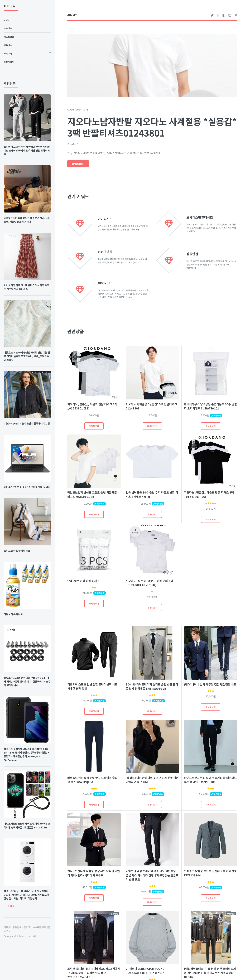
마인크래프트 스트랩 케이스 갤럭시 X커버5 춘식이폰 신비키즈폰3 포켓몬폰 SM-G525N (27, 825)
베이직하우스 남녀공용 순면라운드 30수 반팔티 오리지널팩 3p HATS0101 (210, 406)
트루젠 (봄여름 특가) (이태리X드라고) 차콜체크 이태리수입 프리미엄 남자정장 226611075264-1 (94, 973)
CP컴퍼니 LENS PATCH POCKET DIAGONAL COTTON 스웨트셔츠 (146, 971)
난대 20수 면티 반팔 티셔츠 (83, 581)
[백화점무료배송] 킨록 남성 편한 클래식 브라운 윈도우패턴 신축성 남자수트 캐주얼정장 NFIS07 (210, 973)
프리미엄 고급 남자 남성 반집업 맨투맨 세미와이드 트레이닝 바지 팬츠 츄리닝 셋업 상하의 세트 (27, 150)
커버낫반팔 (105, 252)
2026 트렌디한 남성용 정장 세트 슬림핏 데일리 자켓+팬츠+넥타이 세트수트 (94, 873)
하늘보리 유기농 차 (13, 614)
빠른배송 (8, 45)
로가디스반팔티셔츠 (200, 217)
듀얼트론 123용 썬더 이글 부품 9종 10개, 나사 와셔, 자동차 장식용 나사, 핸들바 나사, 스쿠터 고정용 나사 (27, 681)
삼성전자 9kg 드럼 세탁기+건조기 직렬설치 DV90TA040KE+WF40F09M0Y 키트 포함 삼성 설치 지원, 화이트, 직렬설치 (26, 895)
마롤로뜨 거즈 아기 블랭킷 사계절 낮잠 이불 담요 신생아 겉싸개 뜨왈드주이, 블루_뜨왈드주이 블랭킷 (27, 356)
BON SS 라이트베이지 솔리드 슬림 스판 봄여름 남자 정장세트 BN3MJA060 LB (152, 686)
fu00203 (104, 283)
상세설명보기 (78, 164)
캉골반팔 (192, 254)
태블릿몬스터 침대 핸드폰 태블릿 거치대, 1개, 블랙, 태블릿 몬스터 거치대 (27, 220)
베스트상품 (9, 37)
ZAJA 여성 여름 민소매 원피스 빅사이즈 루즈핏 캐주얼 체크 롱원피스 (26, 287)
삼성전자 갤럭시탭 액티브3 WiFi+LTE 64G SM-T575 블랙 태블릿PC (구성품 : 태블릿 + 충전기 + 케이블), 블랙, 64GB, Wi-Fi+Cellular (27, 754)
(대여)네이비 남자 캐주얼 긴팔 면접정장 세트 (210, 684)
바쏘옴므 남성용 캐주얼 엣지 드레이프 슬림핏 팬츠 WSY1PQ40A (92, 780)
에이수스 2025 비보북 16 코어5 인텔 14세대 (27, 487)
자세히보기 (94, 426)
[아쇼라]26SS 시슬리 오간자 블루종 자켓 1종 (27, 423)
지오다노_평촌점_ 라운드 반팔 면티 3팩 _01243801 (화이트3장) (149, 583)
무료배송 (8, 28)
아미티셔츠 (105, 219)
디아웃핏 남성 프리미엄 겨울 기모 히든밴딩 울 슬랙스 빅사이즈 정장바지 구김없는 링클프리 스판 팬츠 (152, 875)
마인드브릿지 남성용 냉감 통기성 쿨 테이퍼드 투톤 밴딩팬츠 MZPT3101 (210, 780)
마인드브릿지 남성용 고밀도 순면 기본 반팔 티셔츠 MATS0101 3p (92, 494)
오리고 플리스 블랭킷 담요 (17, 551)
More (11, 906)
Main (7, 20)
